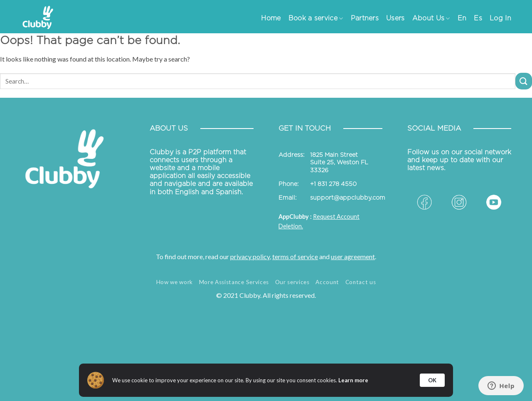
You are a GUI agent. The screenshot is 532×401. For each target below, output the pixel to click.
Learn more (353, 380)
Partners (365, 18)
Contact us (361, 282)
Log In (500, 18)
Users (395, 18)
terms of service (295, 256)
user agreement (353, 256)
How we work (175, 282)
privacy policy (250, 256)
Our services (292, 282)
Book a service (316, 19)
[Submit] (524, 81)
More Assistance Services (234, 282)
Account (327, 282)
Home (271, 18)
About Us (431, 19)
